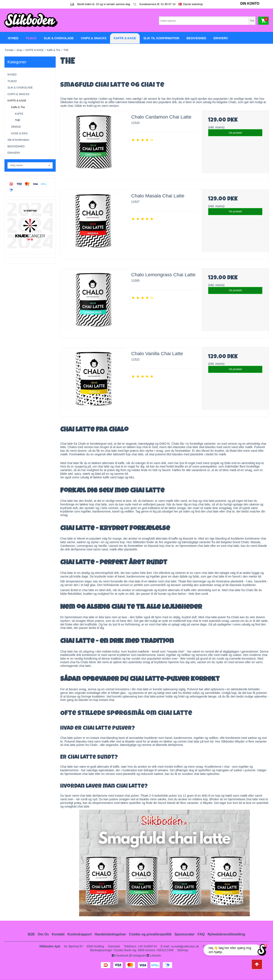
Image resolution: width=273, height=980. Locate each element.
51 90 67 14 (168, 4)
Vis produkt (235, 133)
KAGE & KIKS (20, 133)
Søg (252, 20)
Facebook (120, 955)
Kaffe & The (18, 107)
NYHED (12, 75)
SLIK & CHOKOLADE (20, 88)
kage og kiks (126, 477)
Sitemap (183, 950)
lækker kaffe (101, 477)
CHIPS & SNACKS (18, 94)
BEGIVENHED (16, 146)
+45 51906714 (147, 946)
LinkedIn (154, 955)
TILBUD (12, 81)
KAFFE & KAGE (17, 101)
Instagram (137, 955)
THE (18, 120)
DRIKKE (16, 127)
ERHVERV (14, 153)
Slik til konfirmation (18, 140)
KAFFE (19, 114)
